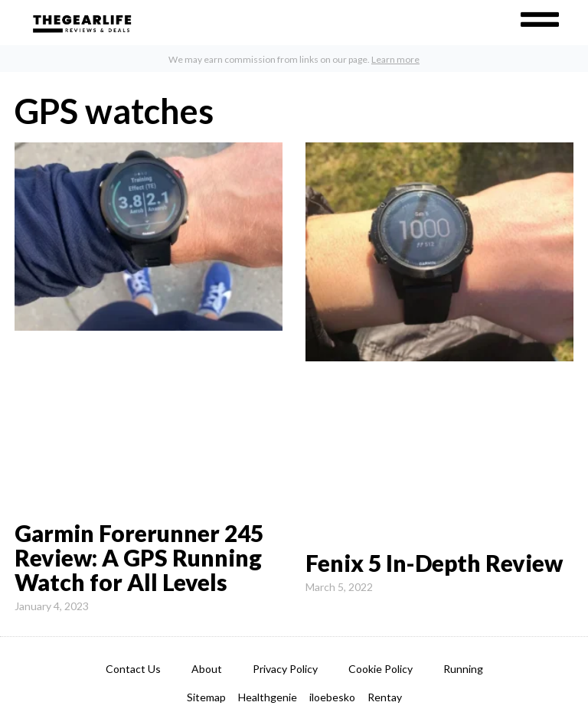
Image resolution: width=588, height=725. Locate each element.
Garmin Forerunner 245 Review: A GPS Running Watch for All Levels (139, 557)
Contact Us (133, 669)
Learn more (395, 59)
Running (463, 669)
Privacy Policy (285, 669)
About (207, 669)
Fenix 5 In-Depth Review (434, 563)
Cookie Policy (381, 669)
